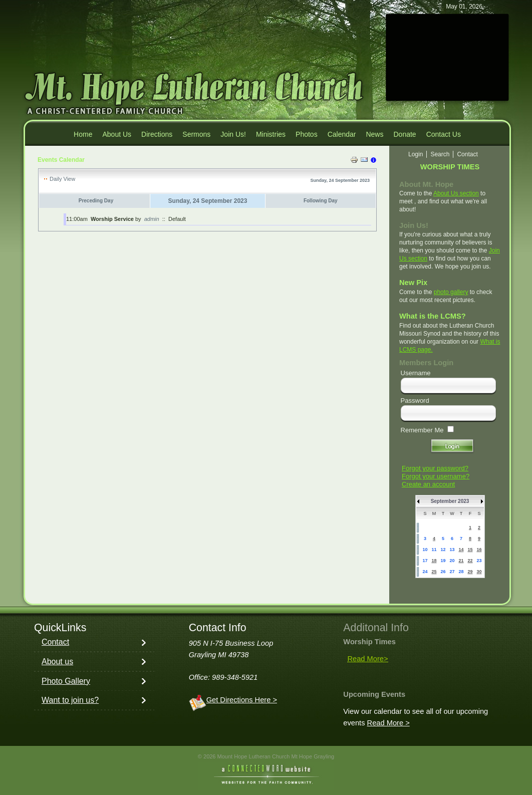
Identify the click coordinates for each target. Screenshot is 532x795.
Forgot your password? (435, 468)
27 (452, 572)
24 (425, 572)
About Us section (456, 193)
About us (57, 661)
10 (425, 550)
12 (443, 550)
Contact (55, 642)
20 (452, 561)
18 (434, 561)
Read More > (388, 723)
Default (177, 219)
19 (443, 561)
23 (479, 561)
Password (415, 401)
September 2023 (450, 501)
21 (461, 561)
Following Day (321, 201)
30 (479, 572)
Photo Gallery (66, 681)
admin (152, 219)
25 (434, 572)
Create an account (428, 484)
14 (461, 550)
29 (470, 572)
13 (452, 550)
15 (470, 550)
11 (434, 550)
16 (479, 550)
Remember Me (422, 430)
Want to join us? (70, 700)
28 (461, 572)
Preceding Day (96, 201)
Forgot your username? (436, 476)
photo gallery (451, 292)
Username (416, 373)
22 (470, 561)
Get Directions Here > (242, 700)
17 (425, 561)
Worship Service (112, 219)
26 (443, 572)
